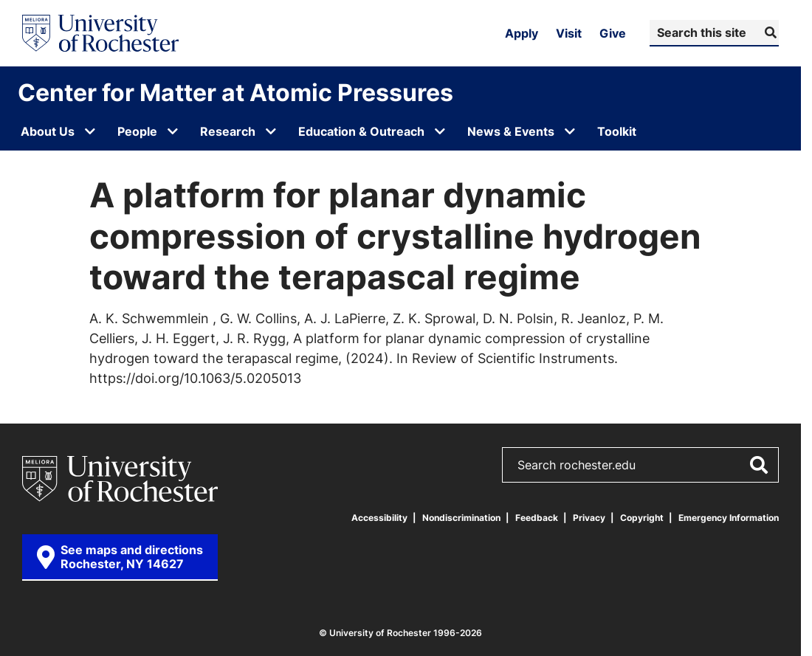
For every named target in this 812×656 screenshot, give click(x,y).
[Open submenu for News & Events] (570, 131)
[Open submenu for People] (173, 131)
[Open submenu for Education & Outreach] (440, 131)
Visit (569, 33)
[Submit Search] (769, 32)
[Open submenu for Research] (271, 131)
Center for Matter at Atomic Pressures (235, 92)
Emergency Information (729, 518)
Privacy (589, 518)
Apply (522, 33)
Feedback (537, 518)
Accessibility (379, 518)
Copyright (642, 518)
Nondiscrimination (461, 518)
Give (613, 33)
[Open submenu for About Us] (90, 131)
